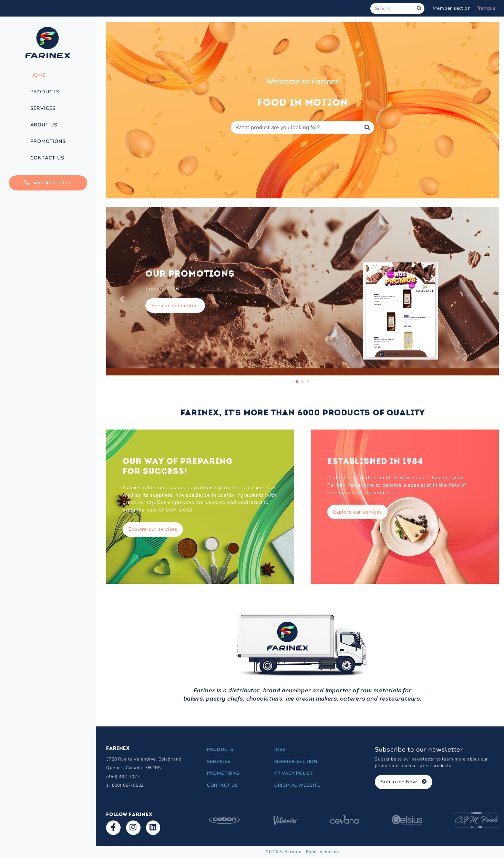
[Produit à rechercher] (296, 127)
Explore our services (153, 529)
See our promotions (175, 306)
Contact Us (47, 158)
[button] (122, 299)
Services (43, 108)
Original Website (297, 785)
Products (45, 92)
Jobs (280, 750)
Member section (452, 8)
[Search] (392, 8)
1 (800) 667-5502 (125, 785)
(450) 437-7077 (123, 777)
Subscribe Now (404, 782)
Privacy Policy (294, 773)
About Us (44, 125)
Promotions (48, 141)
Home (38, 75)
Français (486, 8)
